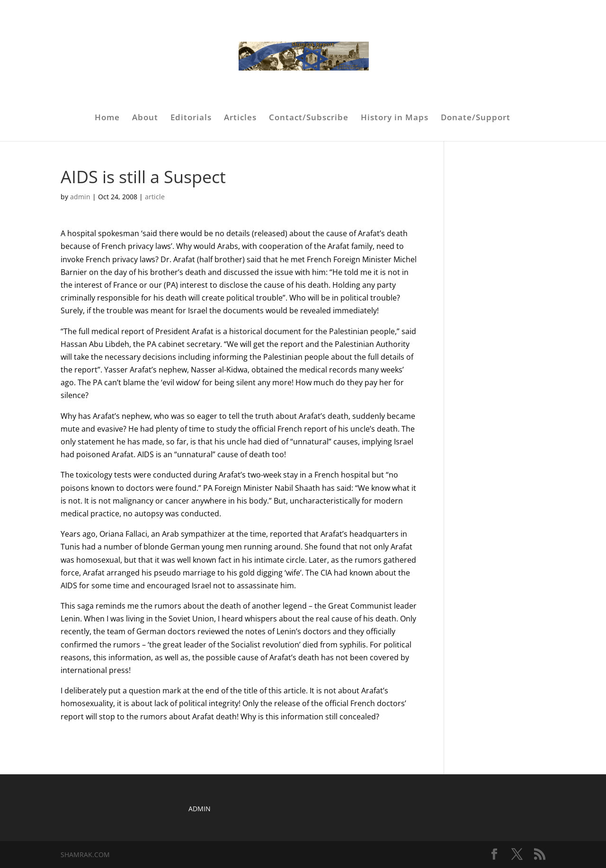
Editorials (191, 118)
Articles (240, 118)
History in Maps (395, 118)
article (155, 197)
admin (80, 197)
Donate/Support (476, 118)
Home (107, 118)
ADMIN (200, 809)
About (145, 118)
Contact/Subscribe (309, 118)
